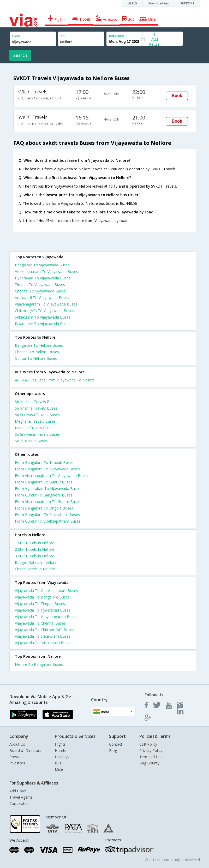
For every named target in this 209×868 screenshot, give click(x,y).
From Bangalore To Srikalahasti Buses (47, 515)
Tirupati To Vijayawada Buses (40, 285)
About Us (17, 744)
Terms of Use (151, 757)
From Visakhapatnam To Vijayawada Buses (52, 475)
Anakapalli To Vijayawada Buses (42, 298)
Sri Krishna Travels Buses (36, 402)
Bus (58, 763)
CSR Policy (148, 744)
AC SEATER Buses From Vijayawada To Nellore (55, 380)
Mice (59, 769)
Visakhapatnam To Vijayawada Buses (46, 271)
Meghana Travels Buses (35, 421)
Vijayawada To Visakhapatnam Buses (46, 591)
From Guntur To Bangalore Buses (44, 495)
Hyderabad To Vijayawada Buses (43, 278)
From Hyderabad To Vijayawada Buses (48, 489)
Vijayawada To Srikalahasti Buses (43, 643)
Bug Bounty (149, 763)
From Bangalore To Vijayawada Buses (47, 469)
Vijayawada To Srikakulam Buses (43, 636)
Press (14, 757)
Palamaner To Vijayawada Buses (43, 324)
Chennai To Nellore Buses (37, 352)
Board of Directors (25, 750)
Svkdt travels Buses (31, 441)
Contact (116, 744)
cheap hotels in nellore (35, 569)
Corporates (19, 803)
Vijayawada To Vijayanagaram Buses (46, 617)
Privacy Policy (151, 750)
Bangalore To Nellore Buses (39, 345)
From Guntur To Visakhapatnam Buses (48, 521)
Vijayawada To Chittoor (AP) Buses (44, 630)
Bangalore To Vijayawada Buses (42, 265)
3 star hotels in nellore (35, 556)
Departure (117, 36)
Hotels (60, 750)
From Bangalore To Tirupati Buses (44, 462)
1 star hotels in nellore (35, 543)
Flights (60, 744)
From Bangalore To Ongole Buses (44, 508)
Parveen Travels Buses (34, 428)
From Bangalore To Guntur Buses (44, 482)
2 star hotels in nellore (35, 549)
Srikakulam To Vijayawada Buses (43, 317)
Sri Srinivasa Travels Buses (37, 415)
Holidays (62, 757)
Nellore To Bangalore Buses (39, 664)
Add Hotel (18, 791)
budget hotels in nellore (36, 562)
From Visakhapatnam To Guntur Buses (48, 502)
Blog (113, 750)
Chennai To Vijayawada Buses (40, 291)
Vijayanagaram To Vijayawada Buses (46, 304)
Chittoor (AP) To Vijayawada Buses (44, 311)
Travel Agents (21, 797)
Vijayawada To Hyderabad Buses (43, 610)
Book (177, 96)
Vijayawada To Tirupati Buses (40, 604)
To (63, 36)
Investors (17, 763)
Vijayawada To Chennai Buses (40, 623)
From (16, 36)
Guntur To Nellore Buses (36, 358)
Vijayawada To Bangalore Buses (42, 597)
